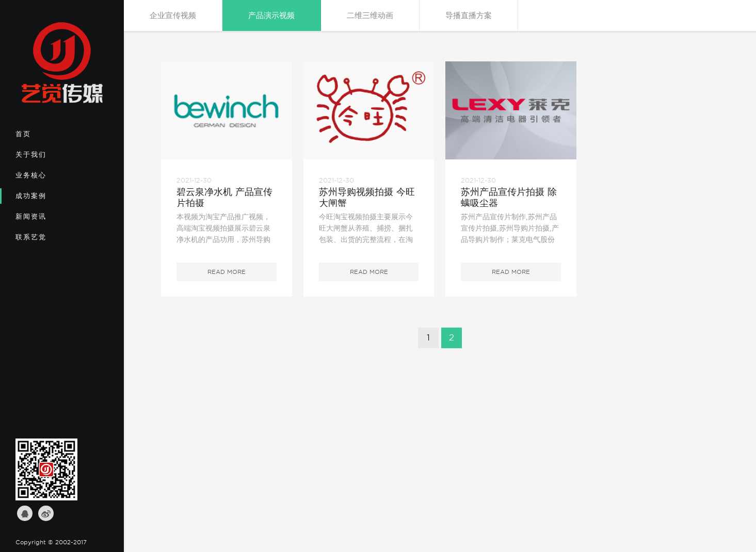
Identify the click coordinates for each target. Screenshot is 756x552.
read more (227, 272)
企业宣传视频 (173, 15)
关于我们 (50, 158)
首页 (50, 137)
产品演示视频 (271, 15)
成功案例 (50, 199)
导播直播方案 (469, 15)
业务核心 (50, 178)
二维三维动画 (370, 15)
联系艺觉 (50, 240)
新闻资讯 (50, 220)
